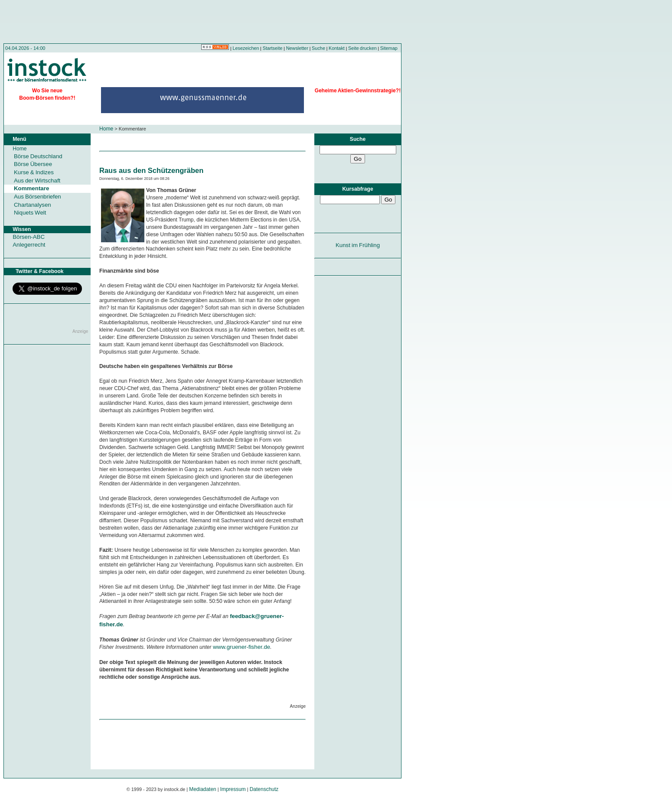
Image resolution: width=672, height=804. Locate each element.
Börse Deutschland (38, 156)
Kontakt (337, 48)
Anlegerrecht (29, 245)
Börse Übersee (33, 164)
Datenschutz (264, 789)
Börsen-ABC (29, 237)
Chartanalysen (33, 205)
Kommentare (31, 188)
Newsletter (297, 48)
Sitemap (389, 48)
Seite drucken (362, 48)
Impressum (233, 789)
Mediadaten (203, 789)
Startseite (273, 48)
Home (106, 129)
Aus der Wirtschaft (37, 181)
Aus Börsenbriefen (38, 197)
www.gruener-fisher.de (241, 647)
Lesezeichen (246, 48)
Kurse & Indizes (34, 172)
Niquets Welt (30, 213)
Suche (318, 48)
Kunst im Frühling (358, 245)
